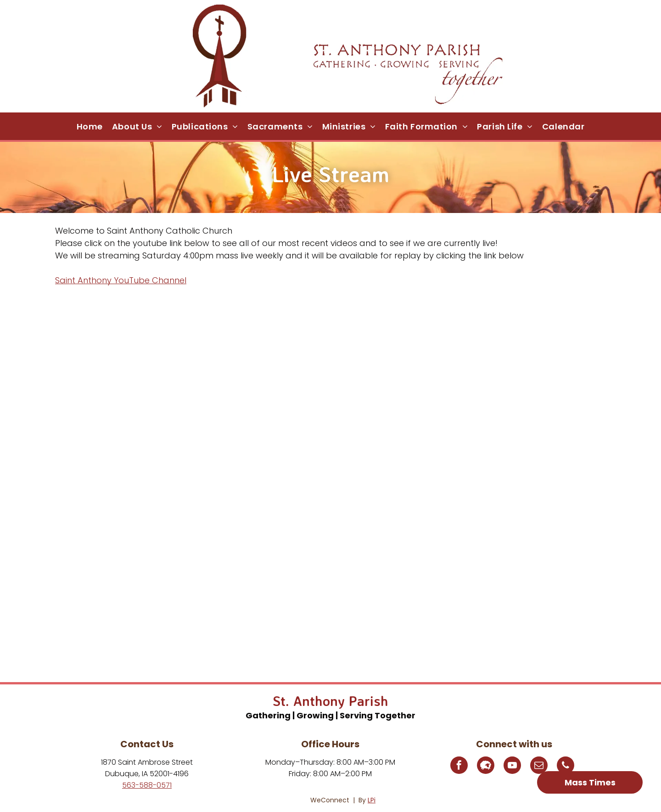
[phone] (566, 766)
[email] (539, 766)
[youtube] (512, 766)
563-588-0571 (147, 785)
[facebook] (459, 766)
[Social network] (486, 766)
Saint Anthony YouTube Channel (121, 280)
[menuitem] (90, 126)
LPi (372, 800)
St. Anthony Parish (330, 701)
